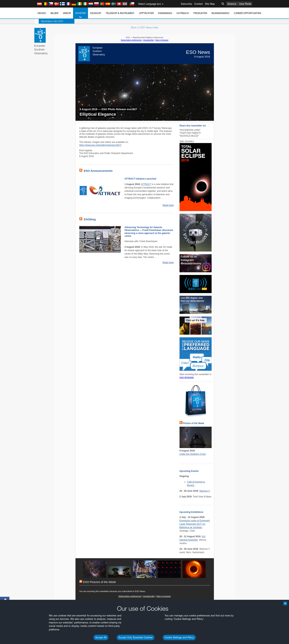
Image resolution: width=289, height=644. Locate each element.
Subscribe (186, 4)
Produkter (200, 13)
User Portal (245, 4)
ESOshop (96, 13)
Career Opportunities (248, 13)
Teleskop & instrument (120, 13)
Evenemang (165, 13)
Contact (198, 4)
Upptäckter (146, 13)
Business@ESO (220, 13)
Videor (67, 13)
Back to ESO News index (145, 27)
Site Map (210, 4)
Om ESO (42, 13)
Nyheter (81, 15)
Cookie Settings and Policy (179, 637)
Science (232, 4)
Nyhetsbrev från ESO (49, 21)
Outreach (183, 13)
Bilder (54, 13)
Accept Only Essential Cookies (136, 637)
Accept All (101, 637)
